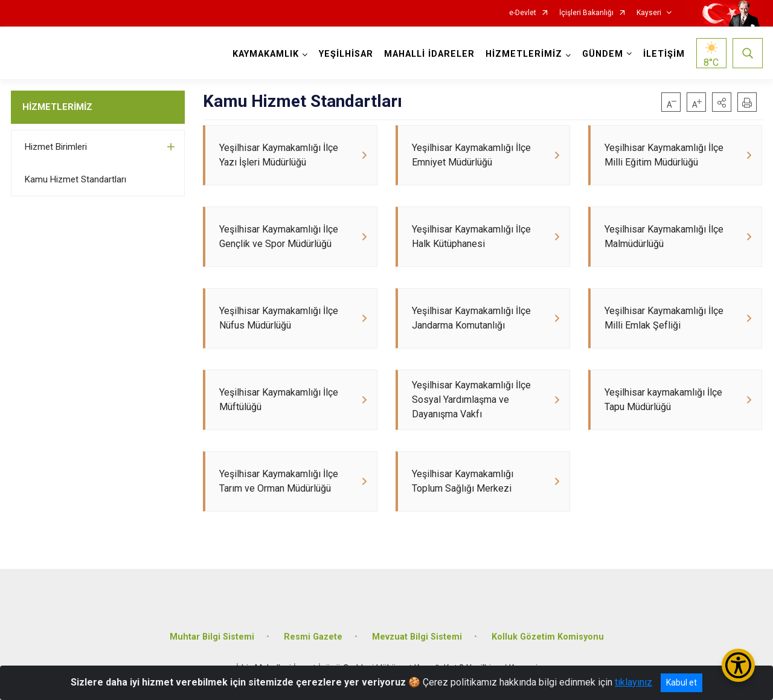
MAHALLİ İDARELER (429, 54)
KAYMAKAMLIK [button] (266, 54)
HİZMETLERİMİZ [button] (524, 54)
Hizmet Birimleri (56, 147)
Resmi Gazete (313, 637)
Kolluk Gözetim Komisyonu (548, 637)
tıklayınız (633, 682)
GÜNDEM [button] (603, 54)
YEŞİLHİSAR (346, 54)
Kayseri (649, 13)
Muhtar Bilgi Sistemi (212, 637)
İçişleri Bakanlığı (586, 13)
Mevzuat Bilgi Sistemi (417, 637)
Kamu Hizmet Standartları (75, 179)
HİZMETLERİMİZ (57, 107)
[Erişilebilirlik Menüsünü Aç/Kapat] (738, 665)
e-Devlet (523, 13)
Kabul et (682, 682)
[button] (722, 102)
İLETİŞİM (664, 54)
